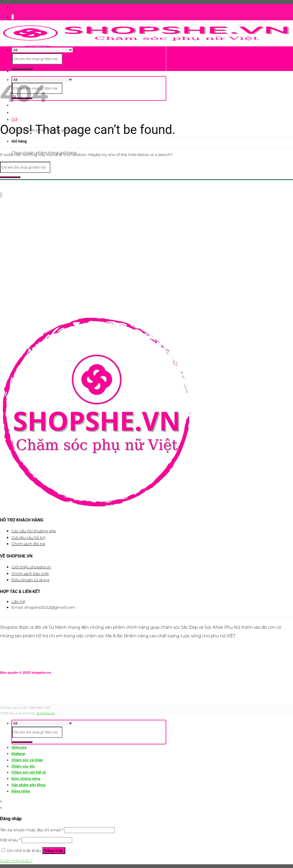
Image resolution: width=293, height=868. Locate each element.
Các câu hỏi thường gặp (34, 531)
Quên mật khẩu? (16, 861)
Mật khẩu (10, 840)
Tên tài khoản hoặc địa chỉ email (32, 830)
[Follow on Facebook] (12, 17)
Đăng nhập (54, 851)
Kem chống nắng (26, 778)
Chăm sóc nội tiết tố (29, 772)
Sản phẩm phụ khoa (28, 785)
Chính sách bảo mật (30, 574)
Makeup (18, 754)
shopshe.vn (46, 713)
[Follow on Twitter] (13, 17)
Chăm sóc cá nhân (27, 760)
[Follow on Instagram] (12, 17)
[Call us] (2, 195)
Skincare (19, 747)
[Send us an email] (13, 17)
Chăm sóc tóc (23, 766)
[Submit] (22, 69)
